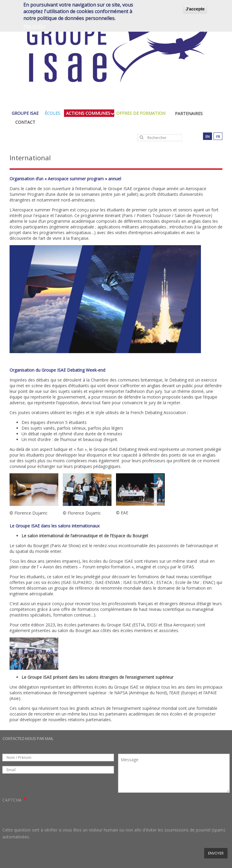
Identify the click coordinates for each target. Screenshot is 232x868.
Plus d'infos (34, 26)
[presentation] (48, 815)
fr (218, 136)
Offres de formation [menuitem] (142, 113)
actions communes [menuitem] (90, 113)
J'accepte (195, 9)
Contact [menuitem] (25, 122)
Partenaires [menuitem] (189, 113)
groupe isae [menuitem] (27, 113)
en (207, 136)
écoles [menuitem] (54, 113)
